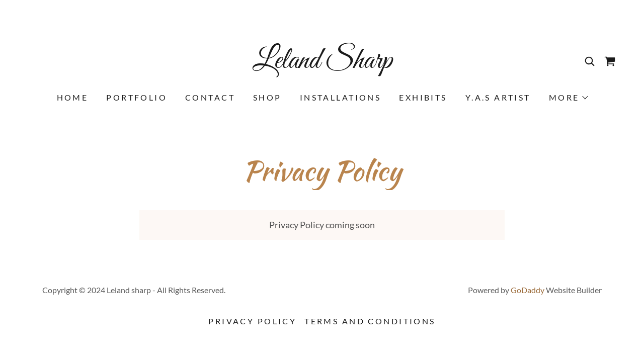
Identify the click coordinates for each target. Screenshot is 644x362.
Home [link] (73, 97)
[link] (322, 64)
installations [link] (341, 97)
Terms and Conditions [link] (370, 321)
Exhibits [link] (423, 97)
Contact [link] (210, 97)
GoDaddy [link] (528, 290)
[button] (568, 98)
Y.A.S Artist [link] (498, 97)
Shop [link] (267, 97)
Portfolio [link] (137, 97)
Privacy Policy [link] (252, 321)
